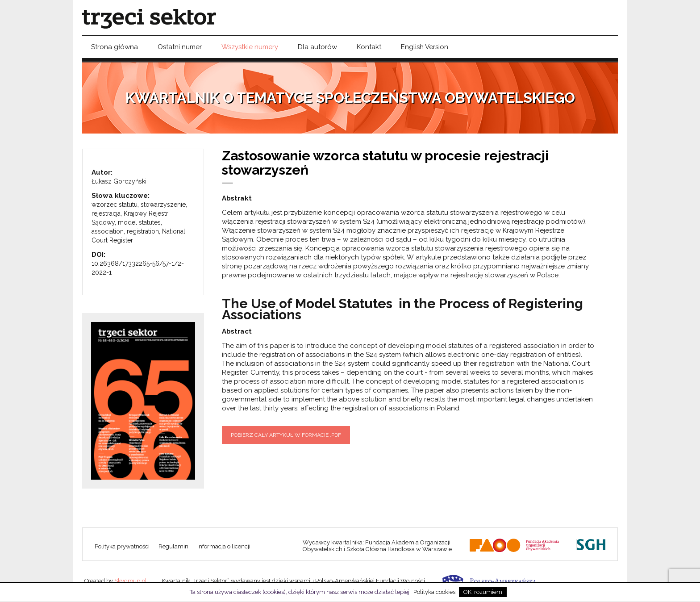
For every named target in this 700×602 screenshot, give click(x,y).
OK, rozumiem (483, 592)
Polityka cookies (434, 592)
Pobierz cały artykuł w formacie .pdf (286, 435)
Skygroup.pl (131, 581)
